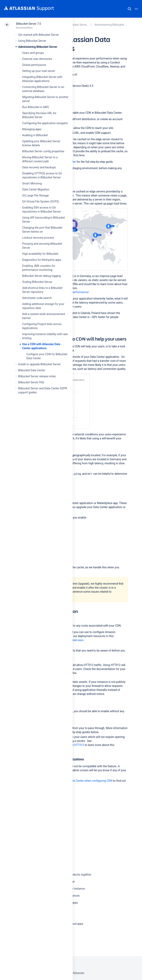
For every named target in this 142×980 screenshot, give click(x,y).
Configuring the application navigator (45, 123)
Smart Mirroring (32, 183)
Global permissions (34, 65)
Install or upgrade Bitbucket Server (39, 364)
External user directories (37, 59)
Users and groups (33, 53)
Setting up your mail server (39, 71)
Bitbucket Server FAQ (31, 382)
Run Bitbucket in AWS (35, 107)
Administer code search (37, 298)
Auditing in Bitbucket (35, 135)
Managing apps (32, 129)
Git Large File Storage (35, 195)
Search (129, 9)
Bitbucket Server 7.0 (29, 24)
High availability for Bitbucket (40, 254)
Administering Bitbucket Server (38, 47)
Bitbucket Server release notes (37, 376)
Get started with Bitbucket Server (39, 35)
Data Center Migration (36, 189)
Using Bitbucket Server (32, 41)
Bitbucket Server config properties (43, 151)
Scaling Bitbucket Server (37, 282)
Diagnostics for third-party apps (42, 260)
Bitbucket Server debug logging (41, 276)
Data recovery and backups (39, 167)
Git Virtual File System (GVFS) (41, 202)
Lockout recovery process (38, 238)
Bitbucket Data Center (32, 370)
